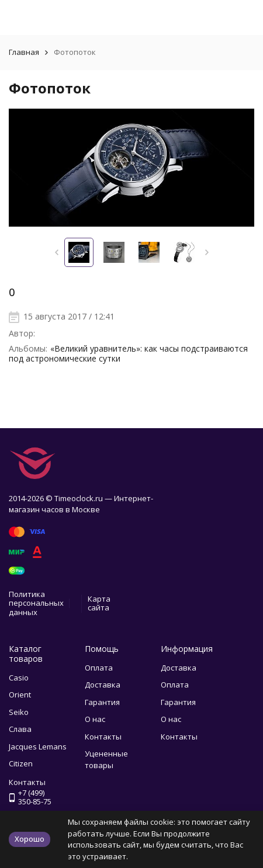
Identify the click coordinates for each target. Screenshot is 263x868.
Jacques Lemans (38, 747)
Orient (20, 695)
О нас (95, 719)
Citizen (21, 763)
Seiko (19, 712)
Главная (24, 52)
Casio (19, 678)
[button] (56, 252)
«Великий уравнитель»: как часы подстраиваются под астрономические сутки (128, 353)
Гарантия (102, 702)
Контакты (103, 737)
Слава (20, 729)
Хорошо (30, 839)
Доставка (103, 685)
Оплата (99, 668)
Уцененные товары (106, 759)
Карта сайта (99, 603)
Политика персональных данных (36, 603)
